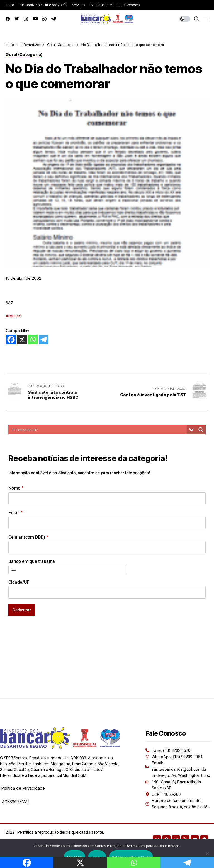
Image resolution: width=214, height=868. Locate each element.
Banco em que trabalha (32, 561)
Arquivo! (13, 316)
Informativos (31, 45)
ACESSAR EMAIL (16, 802)
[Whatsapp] (33, 340)
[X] (22, 340)
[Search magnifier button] (201, 430)
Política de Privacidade (23, 788)
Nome (16, 488)
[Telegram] (44, 340)
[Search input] (99, 430)
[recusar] (207, 854)
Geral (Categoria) (61, 45)
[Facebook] (11, 340)
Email (15, 513)
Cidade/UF (19, 582)
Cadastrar (22, 610)
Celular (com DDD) (28, 537)
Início (10, 45)
